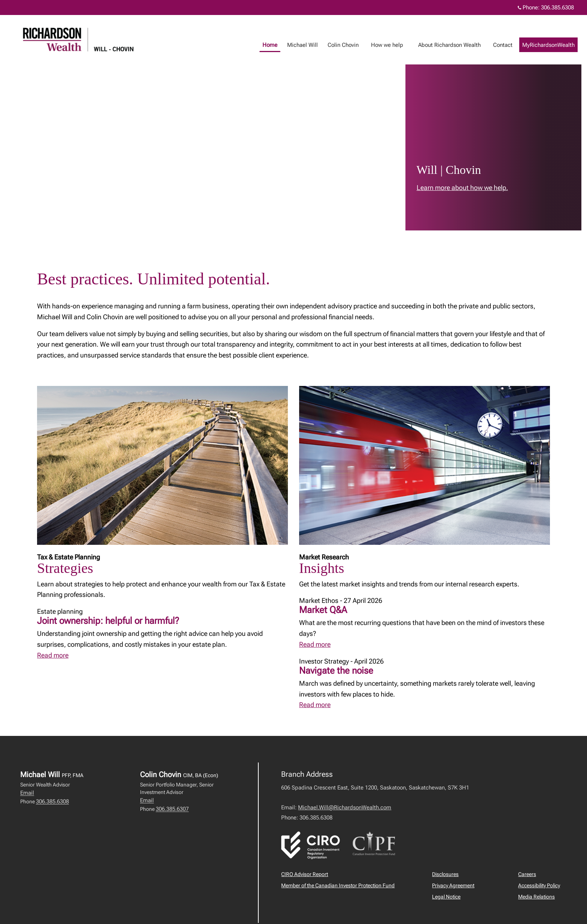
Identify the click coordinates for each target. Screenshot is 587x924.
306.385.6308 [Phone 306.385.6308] (557, 7)
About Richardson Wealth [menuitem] (457, 45)
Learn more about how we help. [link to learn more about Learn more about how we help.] (462, 188)
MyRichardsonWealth (556, 45)
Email (27, 793)
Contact (510, 45)
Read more (53, 655)
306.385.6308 (52, 801)
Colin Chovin (351, 45)
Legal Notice (446, 897)
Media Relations (536, 897)
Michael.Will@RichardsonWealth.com (345, 807)
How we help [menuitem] (395, 45)
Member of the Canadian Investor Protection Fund (338, 885)
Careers (527, 874)
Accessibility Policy (539, 885)
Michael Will (310, 45)
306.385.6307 (172, 809)
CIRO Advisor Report (305, 874)
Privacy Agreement (453, 885)
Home (277, 45)
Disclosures (445, 874)
